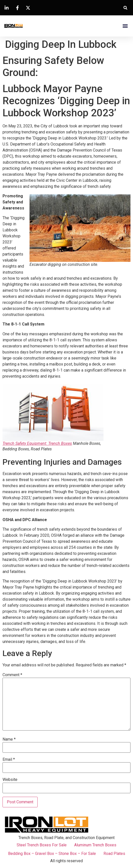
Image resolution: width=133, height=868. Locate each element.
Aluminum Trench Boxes (95, 845)
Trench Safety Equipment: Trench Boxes (37, 443)
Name (9, 739)
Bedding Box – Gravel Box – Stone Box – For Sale (52, 854)
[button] (125, 8)
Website (10, 780)
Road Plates (114, 854)
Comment (12, 675)
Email (9, 760)
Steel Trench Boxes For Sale (42, 845)
